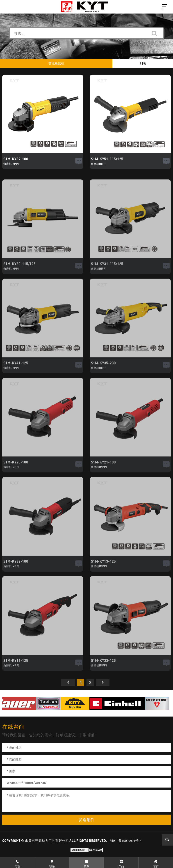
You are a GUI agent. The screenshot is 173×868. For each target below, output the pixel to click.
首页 (68, 691)
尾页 (103, 691)
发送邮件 (86, 820)
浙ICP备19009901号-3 (126, 841)
